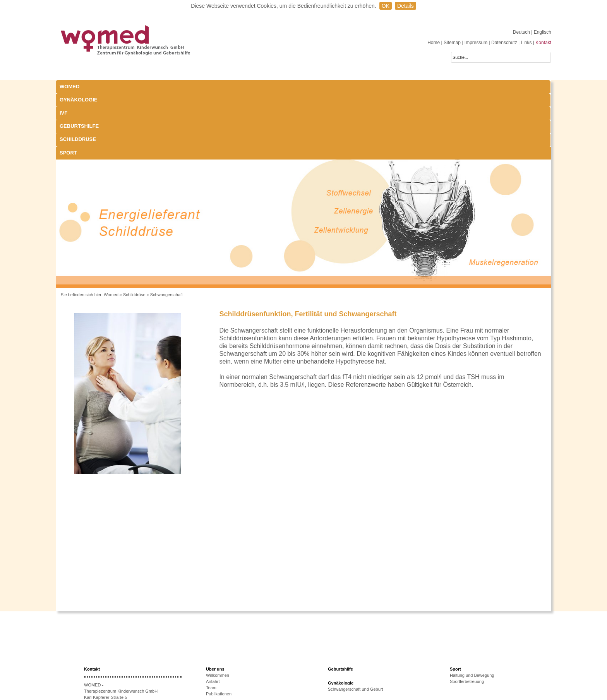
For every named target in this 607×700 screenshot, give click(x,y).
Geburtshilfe (265, 87)
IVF (187, 87)
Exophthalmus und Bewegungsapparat (364, 662)
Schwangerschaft (166, 228)
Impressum (476, 43)
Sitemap (452, 43)
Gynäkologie (141, 87)
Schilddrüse (326, 87)
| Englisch (541, 32)
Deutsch (522, 32)
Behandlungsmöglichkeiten (353, 668)
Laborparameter (343, 649)
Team (211, 621)
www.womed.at (110, 668)
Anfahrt (213, 615)
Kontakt (543, 43)
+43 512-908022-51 (112, 656)
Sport (378, 87)
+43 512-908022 (116, 650)
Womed (111, 228)
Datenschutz (504, 43)
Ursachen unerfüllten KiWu (231, 660)
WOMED (69, 87)
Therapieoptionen (223, 666)
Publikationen (219, 628)
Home (434, 43)
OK (386, 6)
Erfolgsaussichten (223, 673)
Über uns (215, 603)
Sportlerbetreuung (467, 615)
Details (406, 6)
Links (526, 43)
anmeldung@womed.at (120, 662)
